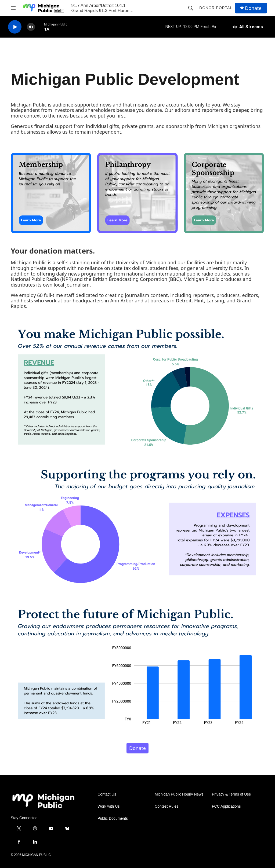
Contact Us (107, 794)
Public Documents (113, 818)
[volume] (31, 27)
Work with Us (108, 806)
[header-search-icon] (191, 8)
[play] (15, 27)
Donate (253, 8)
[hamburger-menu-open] (13, 8)
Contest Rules (167, 806)
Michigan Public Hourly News (179, 794)
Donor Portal (216, 8)
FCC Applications (226, 806)
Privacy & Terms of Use (231, 794)
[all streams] (248, 27)
